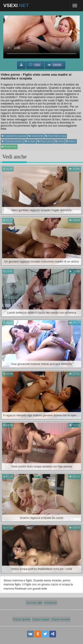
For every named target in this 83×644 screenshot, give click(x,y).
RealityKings (9, 147)
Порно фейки (22, 619)
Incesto (30, 141)
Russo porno (45, 141)
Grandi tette (36, 136)
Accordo (34, 603)
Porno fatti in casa (56, 136)
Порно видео (41, 619)
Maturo (71, 141)
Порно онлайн (61, 619)
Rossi (59, 141)
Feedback (50, 603)
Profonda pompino (12, 141)
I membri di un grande (14, 136)
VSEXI (16, 5)
